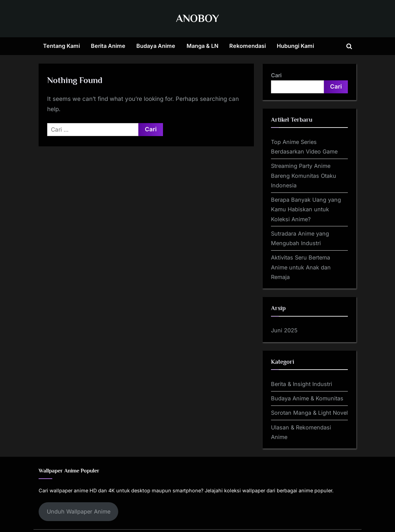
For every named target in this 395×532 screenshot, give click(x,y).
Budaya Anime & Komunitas (307, 398)
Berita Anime (108, 46)
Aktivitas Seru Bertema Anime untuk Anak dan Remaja (301, 267)
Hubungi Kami (295, 46)
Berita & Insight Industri (302, 384)
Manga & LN (202, 46)
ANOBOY (197, 18)
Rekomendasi (248, 46)
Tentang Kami (62, 46)
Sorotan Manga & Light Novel (309, 413)
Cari (276, 75)
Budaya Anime (156, 46)
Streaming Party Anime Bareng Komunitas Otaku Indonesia (304, 176)
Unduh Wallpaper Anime (79, 511)
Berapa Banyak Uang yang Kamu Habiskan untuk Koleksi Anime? (306, 209)
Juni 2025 (284, 330)
